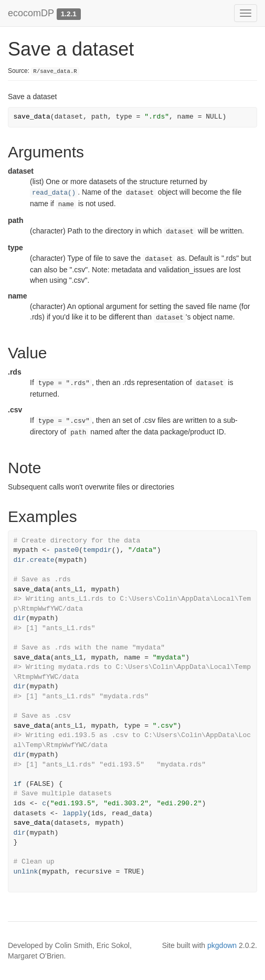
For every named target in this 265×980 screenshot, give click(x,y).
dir (20, 618)
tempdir (97, 550)
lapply (75, 813)
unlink (26, 872)
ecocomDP (31, 13)
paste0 (67, 550)
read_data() (54, 193)
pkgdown (222, 945)
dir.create (34, 560)
